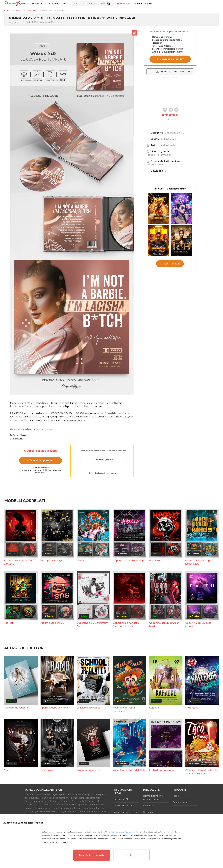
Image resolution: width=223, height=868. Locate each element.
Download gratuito (103, 459)
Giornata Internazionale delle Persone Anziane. (202, 772)
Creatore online (180, 802)
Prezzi (176, 796)
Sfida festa (191, 708)
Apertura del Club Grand (54, 708)
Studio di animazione (56, 4)
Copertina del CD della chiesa (198, 625)
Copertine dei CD (175, 133)
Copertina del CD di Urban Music (164, 625)
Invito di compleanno (161, 770)
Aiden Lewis (168, 145)
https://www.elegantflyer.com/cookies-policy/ (114, 835)
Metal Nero (156, 561)
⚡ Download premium (40, 460)
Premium (188, 4)
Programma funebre (16, 708)
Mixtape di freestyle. (52, 561)
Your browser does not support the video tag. (170, 92)
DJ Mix (80, 561)
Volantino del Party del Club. (129, 770)
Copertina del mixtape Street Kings (198, 562)
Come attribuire (156, 165)
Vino (7, 770)
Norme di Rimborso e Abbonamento (154, 798)
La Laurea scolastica (88, 708)
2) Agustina (17, 439)
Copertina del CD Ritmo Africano (18, 562)
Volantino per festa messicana (124, 709)
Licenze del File (121, 799)
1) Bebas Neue (18, 435)
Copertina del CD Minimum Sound (92, 625)
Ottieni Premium (170, 264)
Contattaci (148, 806)
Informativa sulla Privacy (126, 812)
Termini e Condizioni (124, 806)
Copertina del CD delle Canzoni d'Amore (126, 625)
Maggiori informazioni (159, 155)
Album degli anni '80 (52, 623)
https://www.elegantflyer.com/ (121, 832)
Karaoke (154, 708)
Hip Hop (9, 623)
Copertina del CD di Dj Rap (128, 561)
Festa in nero (48, 770)
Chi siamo (148, 812)
